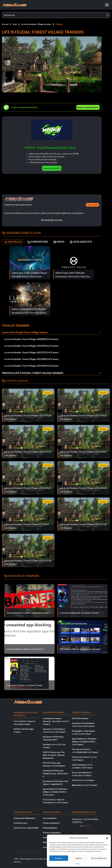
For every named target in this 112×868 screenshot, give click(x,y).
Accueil (5, 24)
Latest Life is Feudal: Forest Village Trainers (25, 332)
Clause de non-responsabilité (26, 828)
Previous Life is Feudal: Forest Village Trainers (33, 373)
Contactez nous (20, 823)
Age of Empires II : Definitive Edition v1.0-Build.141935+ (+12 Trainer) (84, 741)
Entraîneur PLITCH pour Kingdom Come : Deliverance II (55, 773)
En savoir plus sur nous (52, 220)
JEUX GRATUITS (83, 242)
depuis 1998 (92, 205)
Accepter (59, 858)
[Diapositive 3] (85, 826)
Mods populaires (50, 828)
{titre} (78, 864)
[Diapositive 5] (89, 826)
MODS (60, 242)
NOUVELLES (13, 242)
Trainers (59, 24)
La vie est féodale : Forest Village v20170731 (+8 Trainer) (31, 352)
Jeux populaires (50, 818)
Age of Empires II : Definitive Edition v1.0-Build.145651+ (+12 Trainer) (55, 792)
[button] (107, 838)
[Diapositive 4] (87, 826)
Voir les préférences (99, 858)
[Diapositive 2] (83, 826)
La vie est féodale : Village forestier (36, 24)
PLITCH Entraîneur (80, 718)
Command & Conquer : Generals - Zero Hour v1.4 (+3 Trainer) (56, 721)
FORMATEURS (39, 242)
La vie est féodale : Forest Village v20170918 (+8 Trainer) (31, 346)
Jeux (15, 24)
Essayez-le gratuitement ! (88, 107)
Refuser (79, 858)
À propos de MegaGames (24, 818)
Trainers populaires (51, 823)
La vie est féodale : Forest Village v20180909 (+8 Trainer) (31, 339)
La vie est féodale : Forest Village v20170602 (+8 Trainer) (31, 359)
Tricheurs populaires (52, 833)
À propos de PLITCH (52, 168)
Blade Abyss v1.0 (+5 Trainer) (85, 785)
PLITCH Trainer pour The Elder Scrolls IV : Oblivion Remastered (54, 755)
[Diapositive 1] (81, 826)
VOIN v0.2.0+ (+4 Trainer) (83, 780)
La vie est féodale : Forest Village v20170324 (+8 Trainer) (31, 366)
